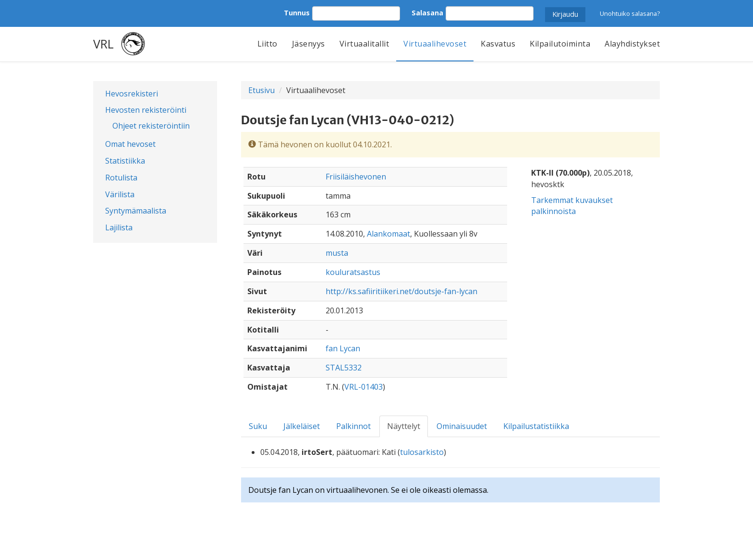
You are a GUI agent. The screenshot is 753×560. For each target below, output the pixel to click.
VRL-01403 (364, 387)
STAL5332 (344, 368)
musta (337, 253)
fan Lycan (343, 348)
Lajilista (119, 227)
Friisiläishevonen (356, 177)
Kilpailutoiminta (560, 44)
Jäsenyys (309, 44)
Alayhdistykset (632, 44)
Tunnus (297, 13)
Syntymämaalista (136, 211)
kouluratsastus (353, 272)
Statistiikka (125, 161)
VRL (103, 44)
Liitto (267, 44)
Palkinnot (353, 426)
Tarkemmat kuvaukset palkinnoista (572, 206)
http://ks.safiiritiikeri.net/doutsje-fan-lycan (401, 291)
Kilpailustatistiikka (536, 426)
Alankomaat (389, 234)
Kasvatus (498, 44)
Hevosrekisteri (132, 94)
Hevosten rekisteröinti (146, 110)
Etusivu (261, 90)
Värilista (120, 194)
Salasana (427, 13)
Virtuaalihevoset (435, 44)
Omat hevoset (130, 144)
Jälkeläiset (302, 426)
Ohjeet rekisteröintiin (151, 126)
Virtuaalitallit (364, 44)
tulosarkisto (422, 452)
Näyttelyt (404, 426)
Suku (258, 426)
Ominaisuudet (462, 426)
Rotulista (121, 178)
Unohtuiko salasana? (630, 13)
